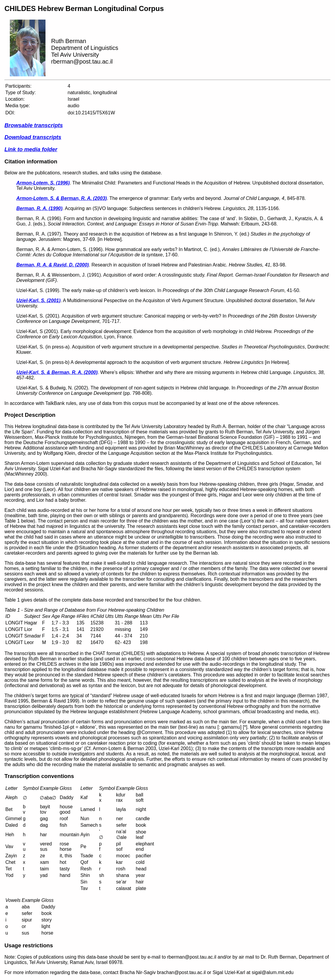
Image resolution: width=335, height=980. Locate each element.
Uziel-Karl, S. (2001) (38, 300)
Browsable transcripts (34, 125)
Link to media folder (31, 149)
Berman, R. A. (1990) (39, 208)
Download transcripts (33, 137)
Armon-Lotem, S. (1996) (43, 183)
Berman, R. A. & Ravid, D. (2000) (53, 265)
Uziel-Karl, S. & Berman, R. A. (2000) (57, 372)
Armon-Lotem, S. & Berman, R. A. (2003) (62, 198)
